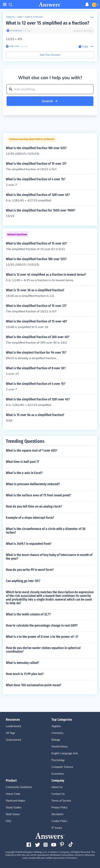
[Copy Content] (84, 46)
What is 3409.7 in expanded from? (29, 544)
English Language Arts (65, 753)
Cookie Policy (59, 821)
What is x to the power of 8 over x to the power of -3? (42, 637)
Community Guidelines (19, 787)
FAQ (8, 821)
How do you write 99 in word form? (30, 570)
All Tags (10, 733)
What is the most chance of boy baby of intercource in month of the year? (49, 557)
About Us (57, 787)
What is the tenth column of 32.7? (28, 614)
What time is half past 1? (23, 462)
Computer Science (62, 767)
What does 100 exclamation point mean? (34, 685)
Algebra (56, 726)
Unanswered (13, 740)
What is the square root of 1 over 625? (32, 451)
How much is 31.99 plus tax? (25, 674)
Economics (58, 774)
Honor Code (13, 794)
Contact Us (58, 794)
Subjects (10, 17)
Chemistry (57, 733)
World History (60, 747)
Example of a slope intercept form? (30, 518)
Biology (56, 740)
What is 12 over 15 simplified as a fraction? (48, 23)
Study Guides (14, 807)
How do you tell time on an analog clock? (34, 506)
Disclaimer (58, 814)
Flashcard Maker (16, 801)
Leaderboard (13, 726)
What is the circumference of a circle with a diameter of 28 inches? (46, 531)
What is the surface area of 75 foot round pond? (38, 495)
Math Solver (13, 814)
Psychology (58, 760)
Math (20, 17)
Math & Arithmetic (34, 17)
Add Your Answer (50, 55)
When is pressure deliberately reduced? (33, 484)
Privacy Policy (59, 807)
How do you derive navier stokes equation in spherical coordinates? (43, 650)
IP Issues (57, 828)
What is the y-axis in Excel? (24, 473)
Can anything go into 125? (23, 581)
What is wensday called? (23, 663)
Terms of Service (61, 801)
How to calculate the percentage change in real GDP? (42, 626)
